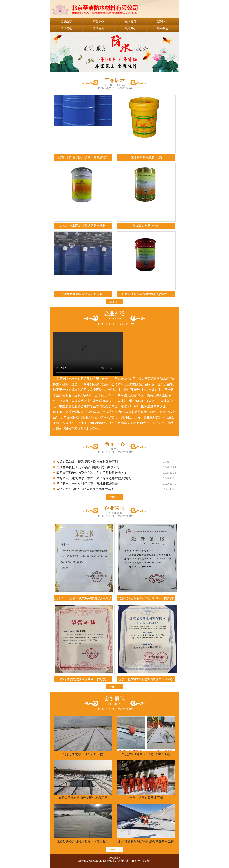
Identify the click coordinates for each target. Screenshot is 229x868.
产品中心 (98, 21)
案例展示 (163, 21)
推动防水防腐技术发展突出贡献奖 (83, 679)
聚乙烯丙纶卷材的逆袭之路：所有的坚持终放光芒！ (92, 473)
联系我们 (163, 28)
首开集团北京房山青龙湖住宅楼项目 (83, 798)
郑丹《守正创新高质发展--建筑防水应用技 (83, 598)
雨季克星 (98, 28)
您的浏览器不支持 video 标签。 (88, 354)
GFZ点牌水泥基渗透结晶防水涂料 (83, 226)
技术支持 (131, 21)
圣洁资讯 (66, 28)
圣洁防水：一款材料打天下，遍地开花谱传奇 (87, 484)
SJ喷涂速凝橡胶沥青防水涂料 (83, 294)
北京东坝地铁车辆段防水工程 (83, 754)
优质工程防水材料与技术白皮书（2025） (146, 679)
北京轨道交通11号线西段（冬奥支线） (83, 842)
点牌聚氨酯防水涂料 (146, 226)
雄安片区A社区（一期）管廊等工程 (146, 754)
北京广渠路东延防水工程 (146, 798)
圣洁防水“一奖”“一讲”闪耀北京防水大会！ (85, 489)
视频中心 (131, 28)
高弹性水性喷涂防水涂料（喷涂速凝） (83, 158)
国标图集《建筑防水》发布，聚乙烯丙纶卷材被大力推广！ (96, 478)
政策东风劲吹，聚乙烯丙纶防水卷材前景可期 (87, 462)
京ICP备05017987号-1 (114, 864)
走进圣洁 (66, 21)
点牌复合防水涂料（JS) (146, 158)
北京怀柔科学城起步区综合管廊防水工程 (146, 842)
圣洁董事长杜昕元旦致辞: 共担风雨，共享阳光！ (90, 467)
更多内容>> (114, 302)
